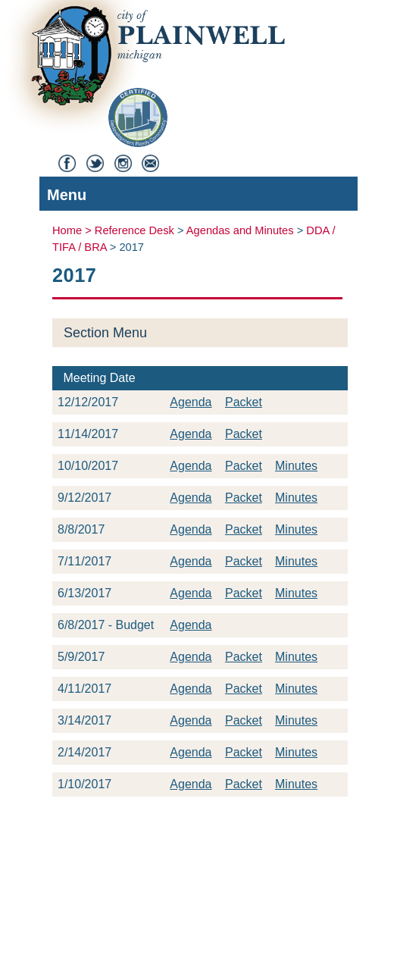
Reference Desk (134, 230)
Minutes (296, 466)
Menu (195, 197)
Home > (73, 230)
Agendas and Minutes (240, 230)
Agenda (191, 402)
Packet (244, 402)
